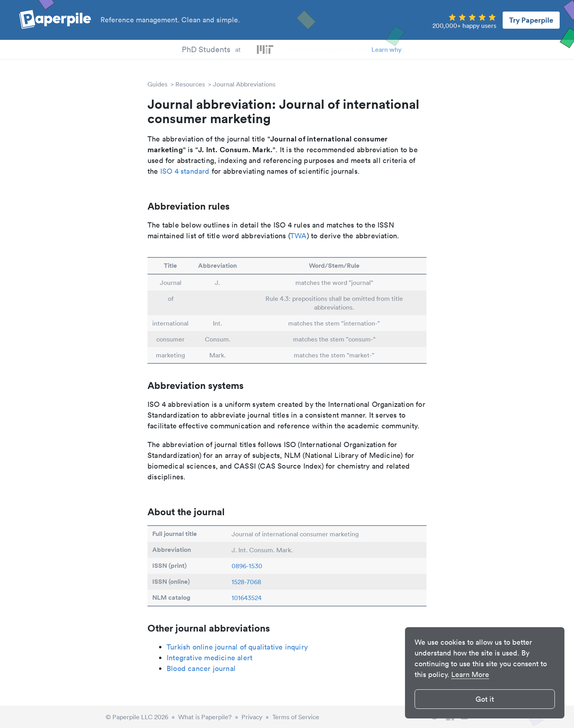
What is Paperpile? (205, 717)
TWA (299, 236)
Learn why (386, 49)
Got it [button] (485, 699)
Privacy (252, 717)
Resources (190, 84)
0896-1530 (247, 566)
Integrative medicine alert (209, 658)
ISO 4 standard (185, 171)
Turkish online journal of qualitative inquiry (237, 647)
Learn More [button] (470, 674)
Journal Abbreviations (244, 84)
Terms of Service (296, 717)
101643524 (247, 598)
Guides (157, 84)
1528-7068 (246, 582)
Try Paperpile (531, 20)
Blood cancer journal (201, 668)
